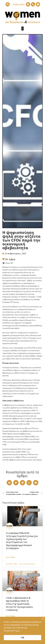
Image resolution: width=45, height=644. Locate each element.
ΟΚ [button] (23, 637)
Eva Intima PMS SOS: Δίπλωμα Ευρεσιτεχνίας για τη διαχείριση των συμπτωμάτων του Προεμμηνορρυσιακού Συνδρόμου (22, 542)
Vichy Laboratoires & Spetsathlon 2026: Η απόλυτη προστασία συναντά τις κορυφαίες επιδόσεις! (19, 604)
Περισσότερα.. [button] (12, 631)
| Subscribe (18, 4)
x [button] (43, 619)
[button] (8, 4)
